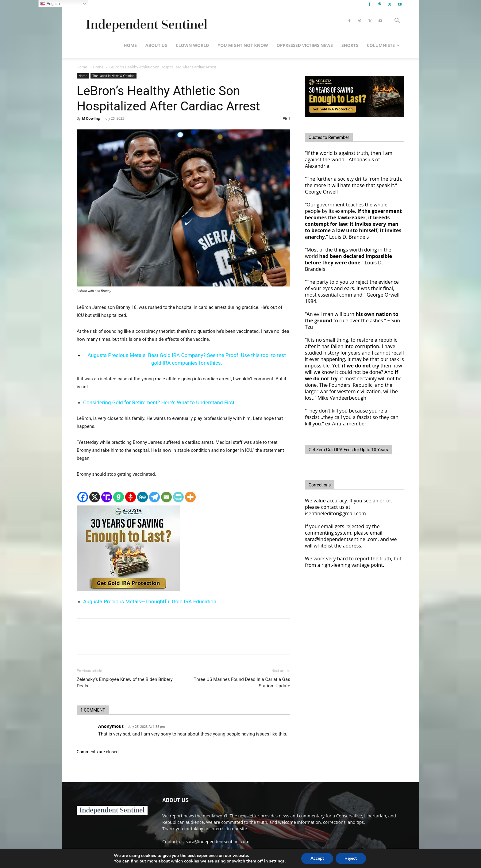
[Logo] (146, 21)
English (50, 4)
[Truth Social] (107, 497)
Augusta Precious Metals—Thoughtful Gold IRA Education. (150, 601)
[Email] (166, 497)
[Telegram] (154, 497)
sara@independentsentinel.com (218, 841)
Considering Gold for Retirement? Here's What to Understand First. (160, 402)
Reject (351, 858)
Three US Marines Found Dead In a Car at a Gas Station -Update (242, 683)
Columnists (383, 45)
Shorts (350, 45)
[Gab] (119, 497)
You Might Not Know (243, 45)
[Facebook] (83, 497)
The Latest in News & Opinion (113, 76)
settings (277, 861)
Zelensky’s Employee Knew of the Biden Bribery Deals (125, 683)
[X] (95, 497)
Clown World (192, 45)
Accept (317, 858)
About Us (156, 45)
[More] (190, 497)
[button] (397, 21)
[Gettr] (131, 497)
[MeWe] (142, 497)
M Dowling (91, 118)
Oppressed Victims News (305, 45)
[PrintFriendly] (178, 497)
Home (130, 45)
